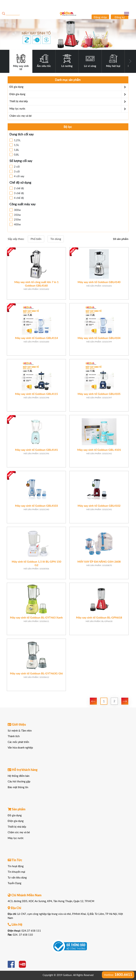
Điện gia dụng (69, 94)
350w (15, 215)
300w (15, 210)
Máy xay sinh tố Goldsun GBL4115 (36, 394)
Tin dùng (56, 239)
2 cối (15, 167)
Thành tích (14, 736)
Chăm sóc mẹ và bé (21, 116)
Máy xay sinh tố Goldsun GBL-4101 (99, 450)
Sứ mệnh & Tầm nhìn (20, 731)
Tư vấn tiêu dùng (17, 878)
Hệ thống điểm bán (19, 776)
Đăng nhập (100, 17)
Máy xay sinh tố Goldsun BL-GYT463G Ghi (36, 674)
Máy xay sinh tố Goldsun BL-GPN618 (99, 618)
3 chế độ (17, 193)
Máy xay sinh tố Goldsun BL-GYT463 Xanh (36, 618)
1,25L (15, 140)
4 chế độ (17, 198)
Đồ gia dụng (69, 87)
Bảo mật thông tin (18, 787)
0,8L (14, 154)
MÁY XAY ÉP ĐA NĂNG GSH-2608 (99, 562)
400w (15, 224)
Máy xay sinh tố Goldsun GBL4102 (99, 506)
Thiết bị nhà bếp (69, 102)
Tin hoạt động (16, 866)
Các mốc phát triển (18, 742)
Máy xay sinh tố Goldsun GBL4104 (99, 338)
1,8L (14, 150)
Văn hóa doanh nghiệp (20, 748)
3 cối (15, 171)
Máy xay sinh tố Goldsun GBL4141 (36, 450)
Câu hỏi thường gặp (19, 782)
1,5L (14, 145)
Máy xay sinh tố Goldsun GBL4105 (99, 394)
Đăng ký (120, 17)
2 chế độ (17, 188)
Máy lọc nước (69, 109)
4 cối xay (17, 176)
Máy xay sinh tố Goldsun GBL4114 (36, 338)
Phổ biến (36, 239)
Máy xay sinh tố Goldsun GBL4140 (99, 282)
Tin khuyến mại (16, 872)
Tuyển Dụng (15, 883)
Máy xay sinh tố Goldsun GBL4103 (36, 506)
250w (15, 219)
